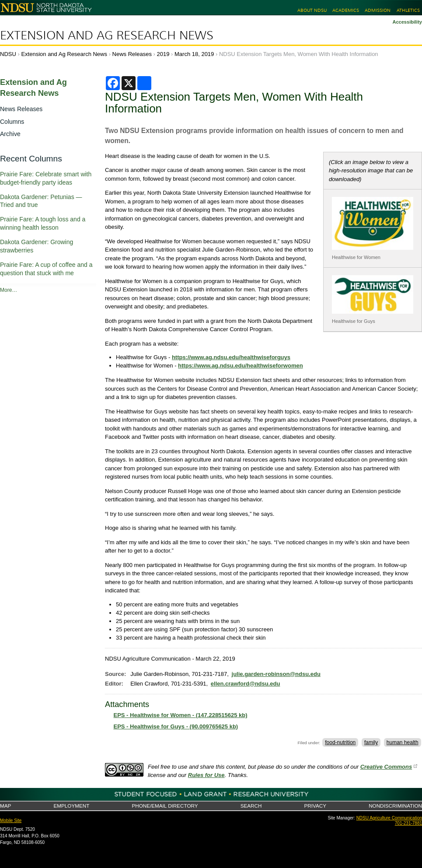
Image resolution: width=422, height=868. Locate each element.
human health (403, 742)
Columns (12, 122)
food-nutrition (340, 742)
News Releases (132, 54)
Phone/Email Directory (165, 806)
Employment (71, 806)
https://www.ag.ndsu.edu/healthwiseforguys (231, 357)
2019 (163, 54)
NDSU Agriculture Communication (389, 818)
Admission (378, 10)
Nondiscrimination (395, 806)
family (371, 742)
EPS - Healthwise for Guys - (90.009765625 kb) (176, 726)
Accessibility (407, 22)
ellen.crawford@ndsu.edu (246, 684)
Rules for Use (206, 775)
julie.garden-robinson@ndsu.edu (276, 674)
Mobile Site (11, 821)
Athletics (408, 10)
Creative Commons (386, 767)
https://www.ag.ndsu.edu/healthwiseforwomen (241, 366)
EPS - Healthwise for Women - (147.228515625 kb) (181, 715)
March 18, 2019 (194, 54)
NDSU (8, 54)
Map (5, 806)
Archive (10, 134)
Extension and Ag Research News (107, 35)
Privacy (315, 806)
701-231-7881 (408, 823)
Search (251, 806)
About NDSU (312, 10)
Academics (346, 10)
